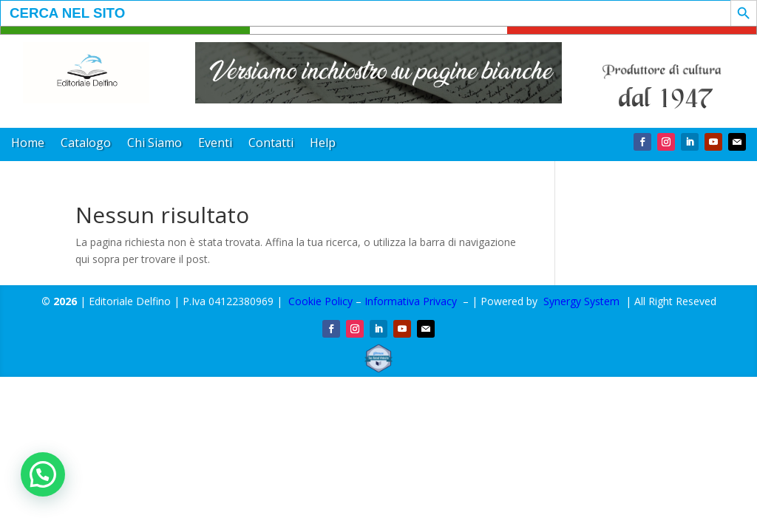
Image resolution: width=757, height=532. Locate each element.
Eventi (215, 144)
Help (323, 144)
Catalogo (86, 144)
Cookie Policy (320, 301)
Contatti (271, 144)
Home (28, 144)
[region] (379, 73)
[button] (379, 73)
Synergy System (581, 301)
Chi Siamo (155, 144)
